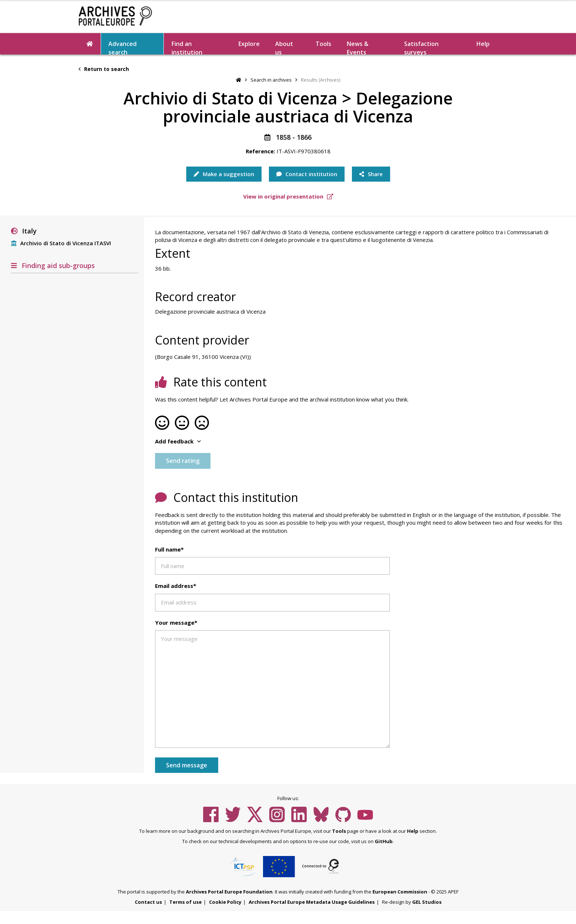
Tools (323, 44)
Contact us (148, 902)
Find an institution (187, 47)
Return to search (104, 69)
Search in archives (271, 80)
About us (284, 47)
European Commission (400, 892)
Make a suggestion (224, 174)
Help (483, 44)
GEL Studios (427, 902)
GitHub (384, 841)
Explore (249, 44)
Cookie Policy (225, 902)
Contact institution (307, 174)
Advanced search (123, 47)
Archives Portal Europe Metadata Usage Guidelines (312, 902)
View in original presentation (288, 196)
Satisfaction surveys (421, 47)
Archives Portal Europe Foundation (229, 892)
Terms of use (186, 902)
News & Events (358, 47)
